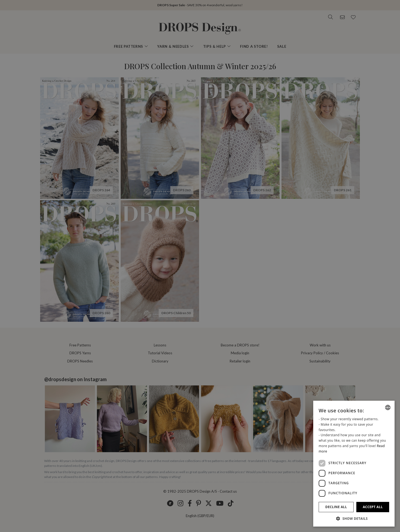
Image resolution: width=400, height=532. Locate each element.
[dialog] (354, 464)
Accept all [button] (373, 507)
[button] (354, 518)
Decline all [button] (336, 507)
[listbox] (388, 407)
